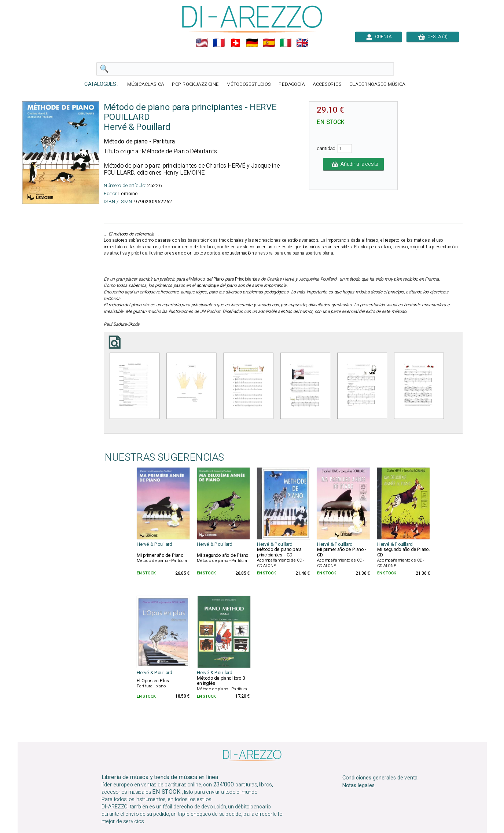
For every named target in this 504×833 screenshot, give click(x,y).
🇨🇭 (235, 43)
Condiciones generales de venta (380, 778)
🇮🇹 (286, 43)
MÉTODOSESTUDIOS (249, 85)
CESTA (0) (433, 37)
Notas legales (358, 786)
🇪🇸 (269, 43)
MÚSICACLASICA (146, 85)
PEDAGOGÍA (292, 85)
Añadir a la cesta (353, 164)
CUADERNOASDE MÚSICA (377, 85)
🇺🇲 (202, 43)
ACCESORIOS (327, 85)
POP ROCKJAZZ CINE (195, 85)
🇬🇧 (302, 43)
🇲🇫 (219, 43)
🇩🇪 (252, 43)
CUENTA (378, 37)
